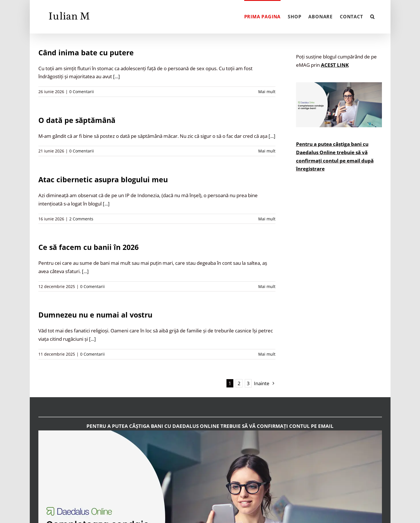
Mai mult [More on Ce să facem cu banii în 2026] (267, 286)
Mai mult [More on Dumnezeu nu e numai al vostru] (267, 354)
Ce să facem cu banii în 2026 (88, 247)
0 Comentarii (82, 92)
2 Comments (81, 219)
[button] (372, 16)
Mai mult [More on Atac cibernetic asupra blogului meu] (267, 219)
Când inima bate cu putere (86, 52)
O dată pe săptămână (77, 120)
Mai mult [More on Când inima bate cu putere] (267, 92)
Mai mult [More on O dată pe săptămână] (267, 151)
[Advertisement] (339, 289)
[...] (117, 76)
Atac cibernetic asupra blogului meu (103, 179)
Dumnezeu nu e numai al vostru (95, 315)
